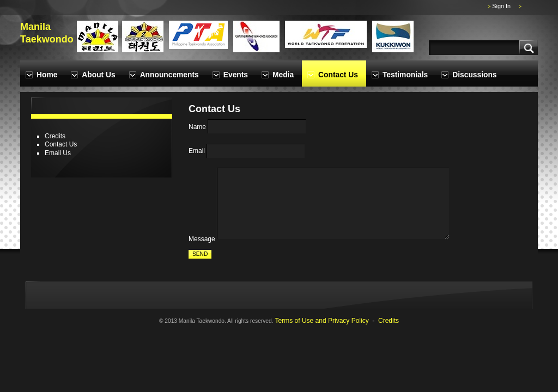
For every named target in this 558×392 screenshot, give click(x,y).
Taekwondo (47, 39)
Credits (55, 136)
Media (283, 75)
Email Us (58, 153)
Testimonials (405, 75)
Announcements (169, 75)
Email (197, 151)
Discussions (474, 75)
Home (47, 75)
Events (236, 75)
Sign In (501, 6)
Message (202, 239)
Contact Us (338, 75)
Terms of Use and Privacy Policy (322, 321)
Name (197, 127)
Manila (35, 27)
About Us (98, 75)
